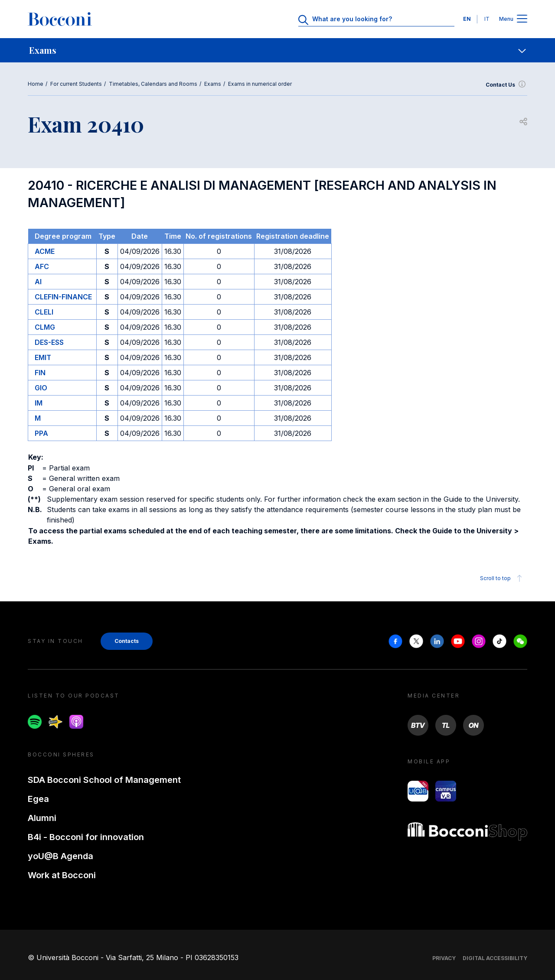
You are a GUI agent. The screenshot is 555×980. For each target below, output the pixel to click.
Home (36, 84)
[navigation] (277, 50)
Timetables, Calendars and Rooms (153, 84)
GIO (41, 388)
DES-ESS (49, 342)
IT (487, 19)
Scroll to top (502, 578)
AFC (42, 266)
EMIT (43, 357)
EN (467, 19)
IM (39, 403)
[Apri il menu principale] (522, 19)
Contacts (127, 641)
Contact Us (506, 85)
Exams (213, 84)
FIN (40, 373)
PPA (41, 433)
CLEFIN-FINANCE (63, 297)
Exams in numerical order (260, 84)
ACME (45, 251)
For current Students (76, 84)
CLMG (45, 327)
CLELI (44, 312)
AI (38, 282)
